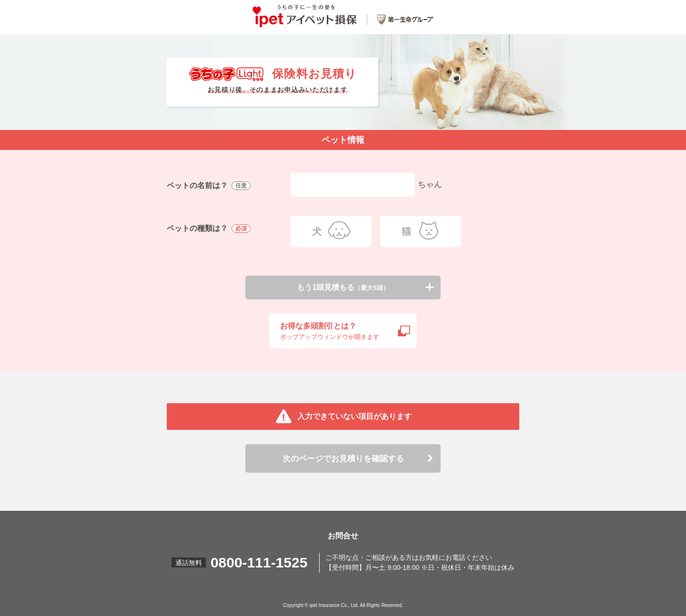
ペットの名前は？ (210, 186)
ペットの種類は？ (210, 229)
